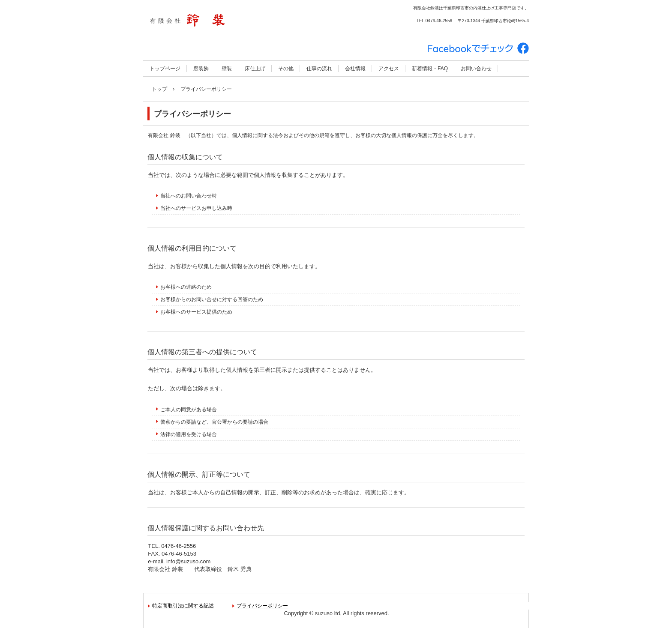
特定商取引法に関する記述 (183, 606)
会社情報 (355, 69)
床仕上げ (255, 69)
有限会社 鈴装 (235, 21)
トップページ (165, 69)
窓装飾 (201, 69)
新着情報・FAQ (430, 69)
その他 (286, 69)
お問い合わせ (476, 69)
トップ (159, 89)
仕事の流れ (319, 69)
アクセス (389, 69)
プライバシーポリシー (262, 606)
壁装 (227, 69)
